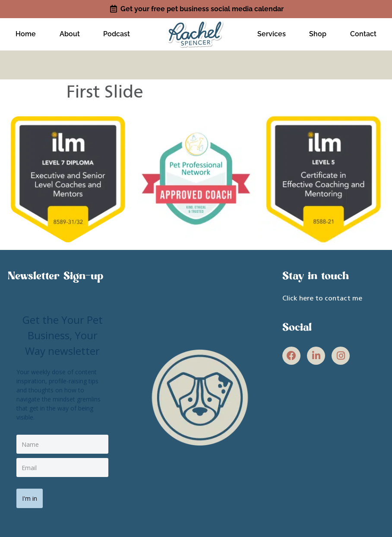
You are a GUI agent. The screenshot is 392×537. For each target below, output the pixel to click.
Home (26, 32)
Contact (363, 32)
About (70, 32)
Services (272, 32)
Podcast (117, 32)
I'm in (33, 491)
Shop (318, 32)
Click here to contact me (322, 294)
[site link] (196, 30)
